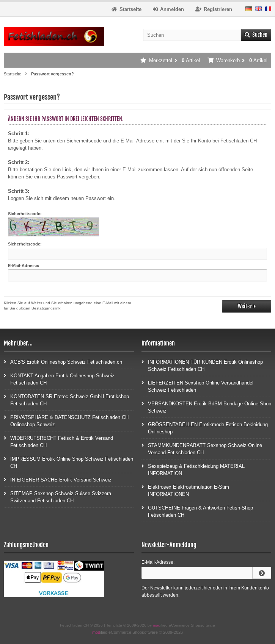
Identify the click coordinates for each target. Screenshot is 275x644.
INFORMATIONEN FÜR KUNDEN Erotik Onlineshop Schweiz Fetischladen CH (202, 365)
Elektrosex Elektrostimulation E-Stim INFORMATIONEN (185, 490)
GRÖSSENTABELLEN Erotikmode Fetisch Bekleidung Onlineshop (205, 428)
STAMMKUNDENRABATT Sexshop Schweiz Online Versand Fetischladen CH (202, 449)
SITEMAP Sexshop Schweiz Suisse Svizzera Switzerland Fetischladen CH (57, 497)
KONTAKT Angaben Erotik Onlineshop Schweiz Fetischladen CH (59, 379)
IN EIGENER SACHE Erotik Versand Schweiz (58, 479)
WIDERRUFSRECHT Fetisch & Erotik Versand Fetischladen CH (58, 441)
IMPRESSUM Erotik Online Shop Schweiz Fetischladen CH (68, 462)
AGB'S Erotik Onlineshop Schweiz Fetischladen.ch (63, 362)
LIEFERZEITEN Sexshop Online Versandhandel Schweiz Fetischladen (197, 386)
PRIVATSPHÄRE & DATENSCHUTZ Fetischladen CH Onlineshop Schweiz (66, 420)
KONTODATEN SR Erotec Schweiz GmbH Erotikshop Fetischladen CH (66, 400)
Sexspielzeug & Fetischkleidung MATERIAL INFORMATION (193, 469)
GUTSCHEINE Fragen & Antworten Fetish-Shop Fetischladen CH (197, 511)
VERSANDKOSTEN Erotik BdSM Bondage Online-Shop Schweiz (206, 407)
